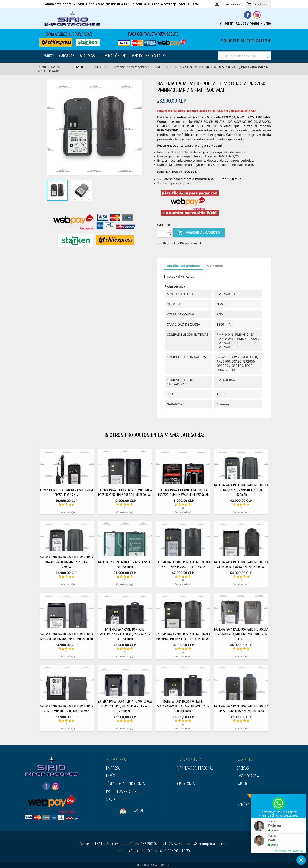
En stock (171, 276)
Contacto (113, 799)
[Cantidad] (162, 233)
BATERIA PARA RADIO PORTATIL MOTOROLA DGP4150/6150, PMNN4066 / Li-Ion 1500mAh (241, 490)
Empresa (113, 768)
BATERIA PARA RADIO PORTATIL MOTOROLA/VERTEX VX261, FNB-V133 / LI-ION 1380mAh (183, 706)
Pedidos (182, 776)
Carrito (242, 784)
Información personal (194, 768)
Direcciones (185, 784)
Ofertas (243, 768)
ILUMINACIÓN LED (113, 56)
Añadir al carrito (199, 233)
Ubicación (132, 817)
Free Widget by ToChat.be (288, 851)
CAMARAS (67, 56)
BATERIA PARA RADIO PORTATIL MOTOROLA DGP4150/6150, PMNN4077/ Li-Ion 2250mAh (67, 562)
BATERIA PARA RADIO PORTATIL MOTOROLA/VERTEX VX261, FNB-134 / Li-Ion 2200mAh (125, 634)
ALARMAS (87, 56)
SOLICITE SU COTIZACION (246, 40)
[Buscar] (244, 56)
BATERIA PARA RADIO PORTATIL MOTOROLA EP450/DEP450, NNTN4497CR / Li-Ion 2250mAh (125, 706)
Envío (110, 776)
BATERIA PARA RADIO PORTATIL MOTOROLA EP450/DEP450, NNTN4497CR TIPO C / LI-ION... (241, 634)
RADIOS (48, 56)
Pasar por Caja (248, 776)
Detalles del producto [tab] (183, 266)
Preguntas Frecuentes (124, 791)
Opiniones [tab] (215, 266)
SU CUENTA (191, 759)
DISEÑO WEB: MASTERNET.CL (154, 865)
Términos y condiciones (125, 784)
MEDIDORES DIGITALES (149, 56)
